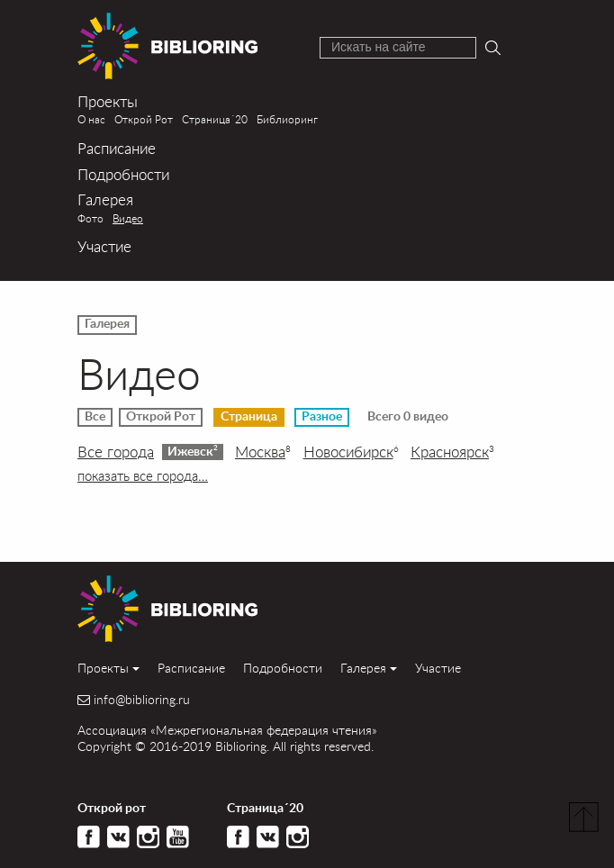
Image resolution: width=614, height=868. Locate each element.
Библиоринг (287, 119)
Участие (104, 246)
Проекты (108, 101)
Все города (116, 452)
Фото (90, 218)
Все (95, 417)
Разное (322, 417)
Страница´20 (215, 119)
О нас (91, 119)
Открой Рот (144, 119)
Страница (249, 417)
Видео (128, 218)
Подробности (123, 174)
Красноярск (452, 452)
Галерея (105, 199)
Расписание (117, 148)
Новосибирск (351, 452)
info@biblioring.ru (142, 700)
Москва (263, 452)
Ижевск (193, 451)
